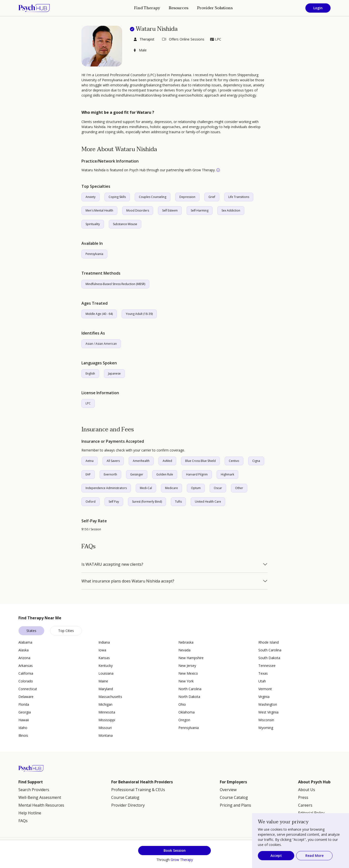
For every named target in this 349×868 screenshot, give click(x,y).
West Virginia (268, 712)
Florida (24, 704)
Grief (212, 197)
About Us (307, 790)
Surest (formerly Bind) (147, 502)
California (26, 673)
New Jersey (187, 666)
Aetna (90, 461)
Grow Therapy (182, 860)
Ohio (182, 704)
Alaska (24, 650)
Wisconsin (266, 720)
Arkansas (26, 666)
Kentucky (106, 666)
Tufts (178, 502)
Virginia (264, 697)
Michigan (105, 704)
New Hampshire (191, 658)
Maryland (106, 689)
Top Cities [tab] (66, 631)
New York (186, 681)
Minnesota (107, 712)
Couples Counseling (153, 197)
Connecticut (28, 689)
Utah (262, 681)
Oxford (91, 502)
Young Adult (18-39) (139, 314)
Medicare (171, 488)
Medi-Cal (146, 488)
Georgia (25, 712)
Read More (314, 856)
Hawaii (24, 720)
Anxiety (91, 197)
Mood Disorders (138, 210)
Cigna (256, 461)
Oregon (184, 720)
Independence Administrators (106, 488)
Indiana (104, 642)
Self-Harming (200, 210)
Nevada (184, 650)
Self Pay (114, 502)
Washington (268, 704)
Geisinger (137, 474)
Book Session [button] (175, 850)
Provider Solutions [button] (215, 8)
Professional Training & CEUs (138, 790)
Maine (103, 681)
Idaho (23, 728)
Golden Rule (165, 474)
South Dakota (269, 658)
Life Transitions (239, 197)
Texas (263, 673)
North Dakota (189, 697)
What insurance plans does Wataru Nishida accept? (128, 581)
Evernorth (110, 474)
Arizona (24, 658)
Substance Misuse (125, 224)
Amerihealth (141, 461)
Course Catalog (125, 797)
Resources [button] (178, 8)
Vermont (265, 689)
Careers (305, 805)
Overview (228, 790)
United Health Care (208, 502)
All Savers (113, 461)
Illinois (23, 735)
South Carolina (270, 650)
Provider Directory (128, 805)
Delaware (26, 697)
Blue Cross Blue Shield (200, 461)
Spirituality (93, 224)
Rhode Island (269, 642)
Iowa (102, 650)
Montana (106, 735)
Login (318, 8)
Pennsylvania (94, 254)
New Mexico (188, 673)
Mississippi (107, 720)
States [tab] (31, 631)
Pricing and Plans (235, 805)
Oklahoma (186, 712)
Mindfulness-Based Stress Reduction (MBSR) (115, 284)
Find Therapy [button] (147, 8)
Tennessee (267, 666)
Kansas (104, 658)
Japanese (114, 373)
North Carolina (190, 689)
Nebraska (186, 642)
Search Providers (34, 790)
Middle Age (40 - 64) (99, 314)
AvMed (167, 461)
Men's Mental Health (99, 210)
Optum (196, 488)
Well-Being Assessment (40, 797)
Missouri (105, 728)
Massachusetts (110, 697)
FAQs (23, 821)
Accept (276, 856)
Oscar (218, 488)
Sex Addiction (231, 210)
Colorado (26, 681)
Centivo (234, 461)
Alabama (25, 642)
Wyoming (266, 728)
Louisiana (106, 673)
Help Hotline (30, 813)
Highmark (227, 474)
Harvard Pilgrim (197, 474)
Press (303, 797)
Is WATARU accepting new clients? (112, 564)
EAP (88, 474)
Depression (187, 197)
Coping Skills (117, 197)
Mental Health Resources (41, 805)
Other (239, 488)
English (90, 373)
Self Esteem (170, 210)
